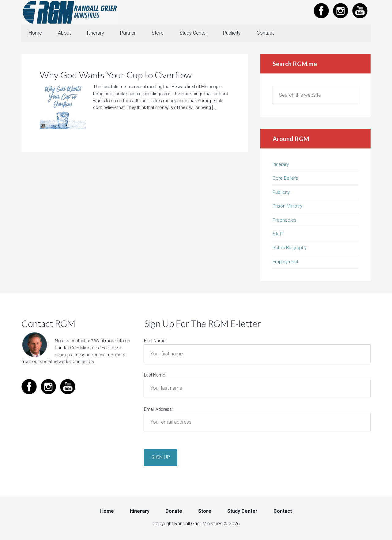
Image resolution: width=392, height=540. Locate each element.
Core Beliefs (285, 178)
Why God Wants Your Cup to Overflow (116, 75)
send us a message (74, 355)
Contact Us (83, 362)
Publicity (281, 192)
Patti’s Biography (290, 248)
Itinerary (281, 164)
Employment (285, 262)
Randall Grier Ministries (70, 12)
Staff (278, 234)
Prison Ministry (287, 206)
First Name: (155, 341)
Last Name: (155, 375)
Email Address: (158, 409)
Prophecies (285, 220)
